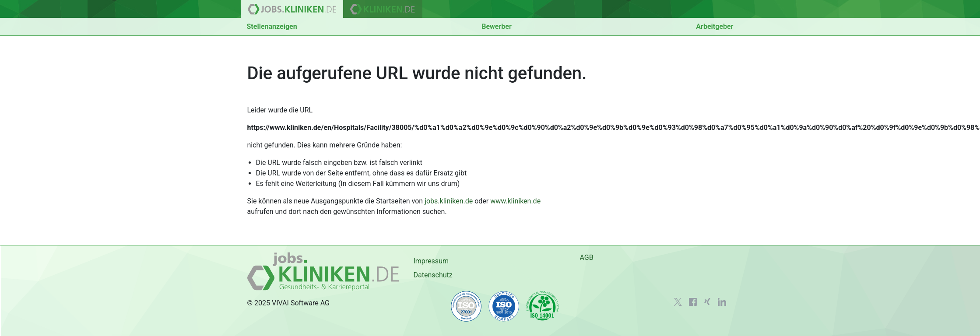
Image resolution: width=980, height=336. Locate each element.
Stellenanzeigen (272, 26)
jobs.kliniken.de (449, 201)
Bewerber (497, 26)
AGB (586, 257)
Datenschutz (433, 275)
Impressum (431, 261)
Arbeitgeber (715, 26)
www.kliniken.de (515, 201)
